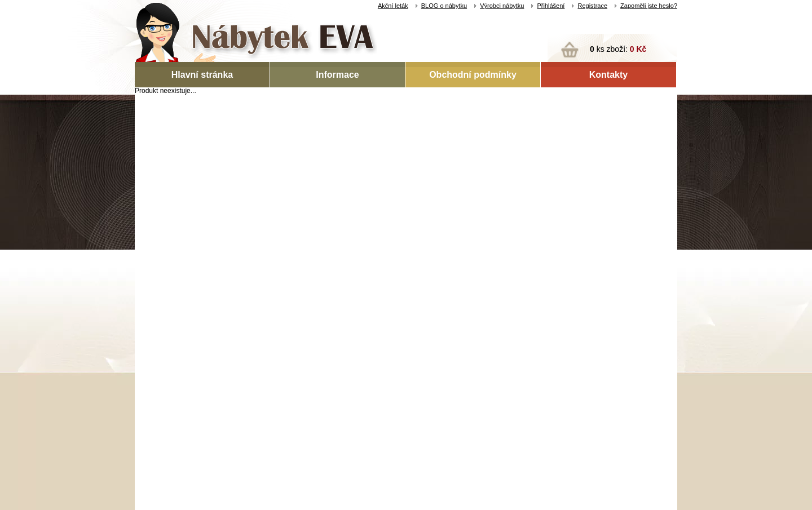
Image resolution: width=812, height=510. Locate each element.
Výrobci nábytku (502, 6)
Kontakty (608, 75)
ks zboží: (618, 49)
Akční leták (393, 6)
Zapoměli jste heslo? (649, 6)
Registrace (592, 6)
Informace (337, 75)
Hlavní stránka (202, 75)
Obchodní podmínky (473, 75)
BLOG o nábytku (444, 6)
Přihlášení (551, 6)
